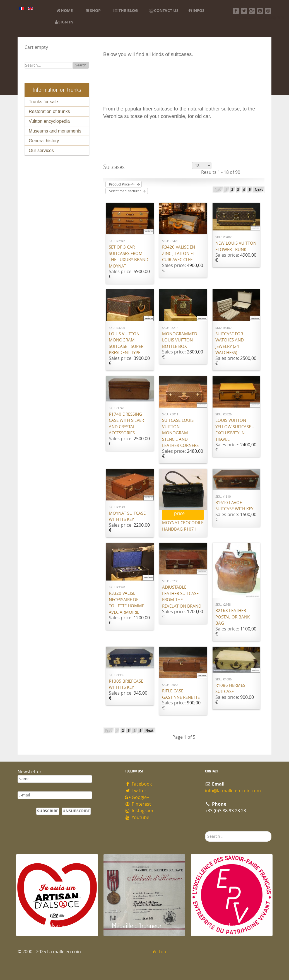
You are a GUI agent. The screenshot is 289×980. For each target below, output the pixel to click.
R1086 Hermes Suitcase (230, 689)
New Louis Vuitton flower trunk (236, 246)
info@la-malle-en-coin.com (233, 791)
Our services (41, 151)
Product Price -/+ (122, 184)
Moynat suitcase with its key (127, 517)
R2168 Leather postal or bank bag (233, 617)
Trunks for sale (43, 102)
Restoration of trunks (49, 111)
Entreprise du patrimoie (230, 925)
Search (81, 65)
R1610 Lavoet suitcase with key (234, 506)
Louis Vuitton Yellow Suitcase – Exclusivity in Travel (235, 430)
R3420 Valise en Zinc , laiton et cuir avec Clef (179, 253)
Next (259, 190)
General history (44, 141)
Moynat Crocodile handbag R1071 (183, 526)
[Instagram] (268, 11)
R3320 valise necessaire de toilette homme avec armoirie (127, 603)
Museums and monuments (55, 131)
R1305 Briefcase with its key (126, 684)
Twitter (136, 791)
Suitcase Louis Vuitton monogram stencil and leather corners (180, 433)
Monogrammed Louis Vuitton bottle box (180, 340)
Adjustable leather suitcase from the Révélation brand (182, 597)
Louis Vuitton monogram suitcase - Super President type (126, 343)
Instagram (139, 811)
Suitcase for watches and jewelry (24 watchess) (230, 343)
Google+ (137, 797)
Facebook (138, 784)
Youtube (137, 818)
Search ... (205, 831)
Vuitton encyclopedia (49, 121)
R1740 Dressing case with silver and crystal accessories (126, 424)
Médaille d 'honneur (137, 925)
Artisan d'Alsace (44, 925)
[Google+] (252, 11)
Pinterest (138, 804)
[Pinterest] (260, 11)
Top (159, 952)
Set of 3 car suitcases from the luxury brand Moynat (129, 257)
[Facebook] (236, 11)
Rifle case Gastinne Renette (181, 694)
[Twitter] (244, 11)
